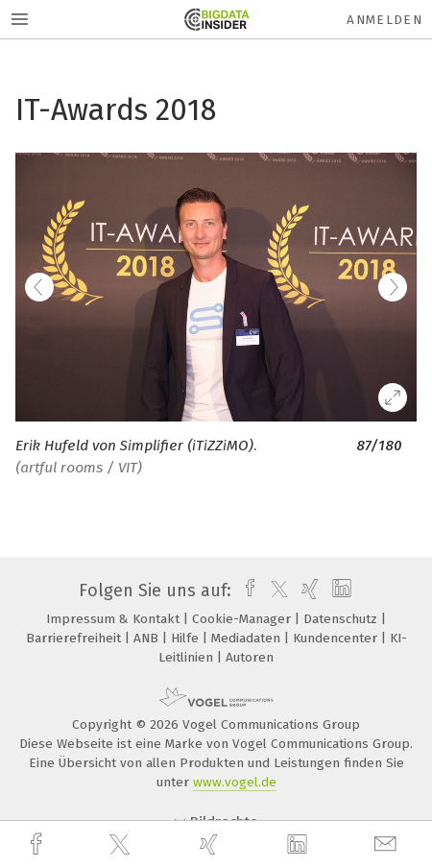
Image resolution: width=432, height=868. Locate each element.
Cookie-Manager (243, 619)
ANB (148, 638)
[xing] (211, 844)
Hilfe (187, 638)
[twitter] (122, 845)
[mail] (388, 844)
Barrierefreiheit (75, 638)
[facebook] (38, 844)
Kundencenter (337, 638)
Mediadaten (248, 638)
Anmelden (384, 20)
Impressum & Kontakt (115, 619)
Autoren (250, 657)
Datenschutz (342, 619)
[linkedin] (300, 845)
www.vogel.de (235, 782)
